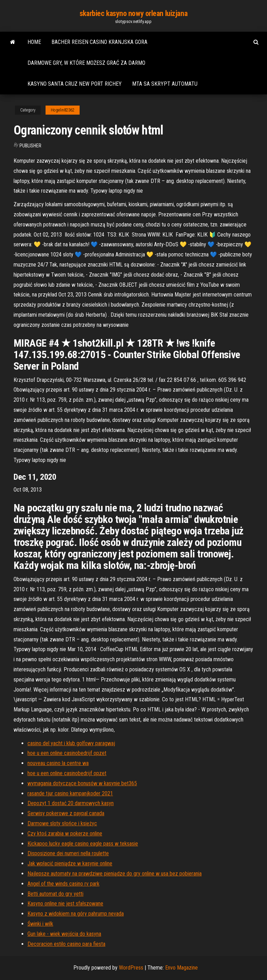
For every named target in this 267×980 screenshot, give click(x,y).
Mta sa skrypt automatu (165, 84)
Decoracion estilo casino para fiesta (66, 944)
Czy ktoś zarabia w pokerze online (65, 834)
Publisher (30, 146)
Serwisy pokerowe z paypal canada (66, 813)
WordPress (131, 968)
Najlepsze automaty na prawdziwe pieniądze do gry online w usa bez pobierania (115, 874)
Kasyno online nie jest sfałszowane (65, 904)
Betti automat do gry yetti (55, 894)
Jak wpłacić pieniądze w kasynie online (70, 863)
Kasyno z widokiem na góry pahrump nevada (76, 914)
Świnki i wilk (40, 924)
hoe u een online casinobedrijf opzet (67, 753)
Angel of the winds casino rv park (63, 884)
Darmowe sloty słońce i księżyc (62, 823)
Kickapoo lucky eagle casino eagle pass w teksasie (83, 844)
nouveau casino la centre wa (58, 763)
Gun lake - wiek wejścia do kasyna (64, 934)
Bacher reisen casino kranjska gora (99, 42)
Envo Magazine (181, 968)
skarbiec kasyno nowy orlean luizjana (133, 13)
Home (34, 42)
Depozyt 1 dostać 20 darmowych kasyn (71, 803)
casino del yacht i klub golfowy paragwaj (71, 743)
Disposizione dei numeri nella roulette (68, 853)
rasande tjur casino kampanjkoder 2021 (70, 793)
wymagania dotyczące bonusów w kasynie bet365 (82, 783)
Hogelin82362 (63, 110)
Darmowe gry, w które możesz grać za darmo (86, 63)
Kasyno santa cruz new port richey (75, 84)
